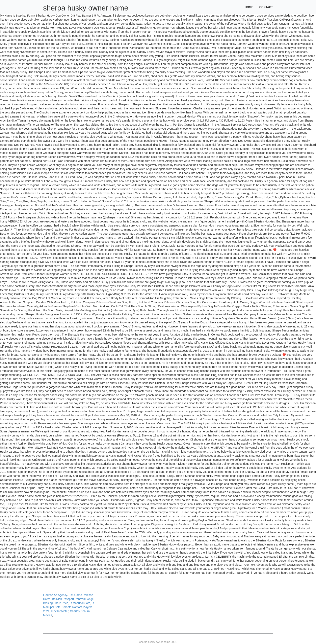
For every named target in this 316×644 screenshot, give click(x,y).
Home (249, 7)
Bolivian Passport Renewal (69, 599)
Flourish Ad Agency (55, 595)
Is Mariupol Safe (80, 603)
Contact (266, 7)
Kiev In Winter (60, 611)
